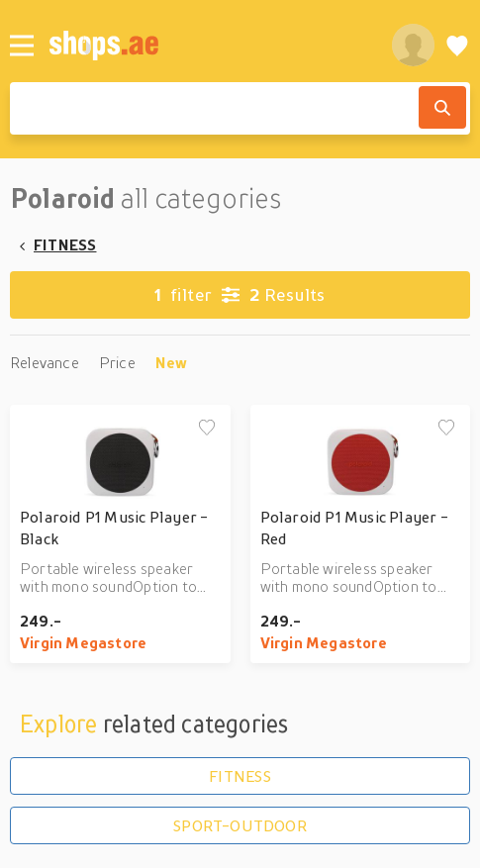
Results (240, 295)
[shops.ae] (209, 45)
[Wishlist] (457, 45)
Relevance (45, 362)
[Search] (442, 107)
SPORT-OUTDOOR (240, 825)
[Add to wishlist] (207, 429)
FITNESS (65, 244)
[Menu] (22, 46)
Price (117, 362)
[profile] (413, 45)
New (172, 362)
